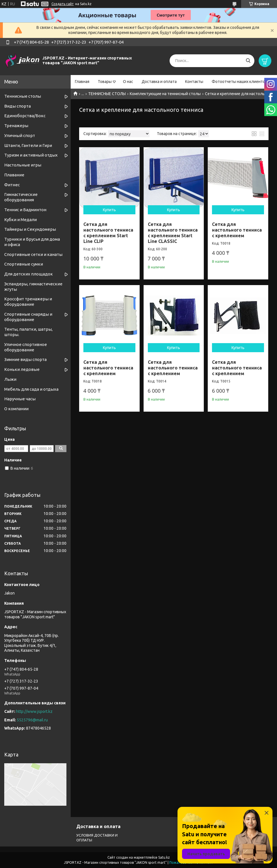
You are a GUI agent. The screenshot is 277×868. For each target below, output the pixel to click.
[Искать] (248, 61)
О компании (16, 409)
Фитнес (12, 185)
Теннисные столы (23, 96)
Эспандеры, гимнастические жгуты (33, 287)
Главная (82, 82)
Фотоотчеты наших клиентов (240, 82)
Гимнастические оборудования (21, 197)
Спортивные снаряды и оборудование (28, 317)
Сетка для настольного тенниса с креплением (237, 230)
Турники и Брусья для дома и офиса (32, 242)
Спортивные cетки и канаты (33, 254)
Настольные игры (23, 165)
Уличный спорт (20, 135)
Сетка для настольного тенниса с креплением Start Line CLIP (108, 233)
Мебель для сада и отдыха (31, 389)
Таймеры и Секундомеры (30, 229)
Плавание (14, 175)
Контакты (194, 82)
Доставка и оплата (159, 82)
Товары (105, 82)
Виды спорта (18, 106)
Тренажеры (16, 126)
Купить (109, 210)
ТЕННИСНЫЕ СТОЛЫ (107, 94)
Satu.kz (164, 857)
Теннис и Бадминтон (25, 210)
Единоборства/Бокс (25, 116)
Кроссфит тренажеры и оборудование (28, 302)
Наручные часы (20, 399)
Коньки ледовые (22, 369)
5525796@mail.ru (32, 720)
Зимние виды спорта (25, 359)
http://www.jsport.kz (34, 711)
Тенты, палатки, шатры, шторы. (28, 332)
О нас (128, 82)
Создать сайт (63, 4)
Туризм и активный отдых (31, 155)
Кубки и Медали (20, 220)
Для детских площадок (29, 274)
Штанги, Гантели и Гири (28, 145)
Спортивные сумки (24, 264)
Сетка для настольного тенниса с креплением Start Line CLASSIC (173, 233)
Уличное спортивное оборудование (26, 347)
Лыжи (10, 379)
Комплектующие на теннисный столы (165, 94)
